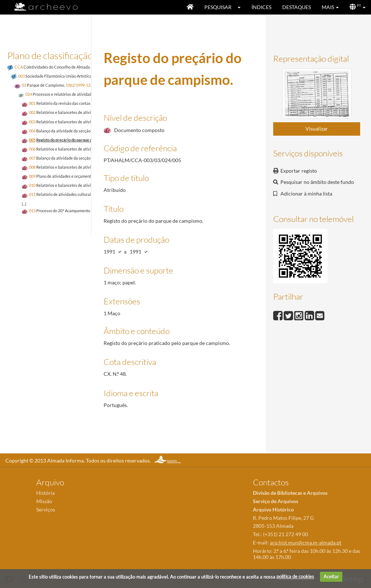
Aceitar (331, 576)
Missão (44, 501)
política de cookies (295, 576)
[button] (241, 7)
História (45, 493)
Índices (261, 7)
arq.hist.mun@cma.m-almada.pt (306, 542)
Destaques (297, 7)
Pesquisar (218, 7)
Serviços (46, 509)
